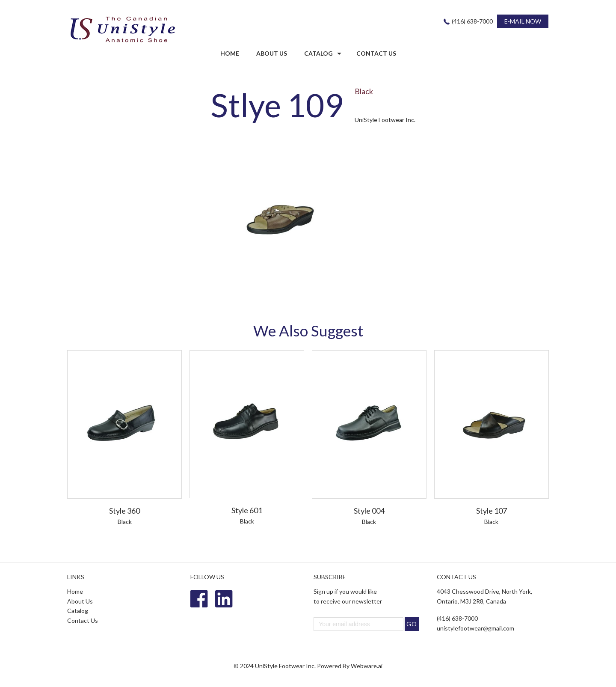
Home (75, 591)
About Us (80, 601)
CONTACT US (376, 53)
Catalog (318, 53)
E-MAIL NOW (523, 21)
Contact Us (83, 620)
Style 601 (247, 510)
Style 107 (492, 511)
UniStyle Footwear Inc (285, 666)
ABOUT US (272, 53)
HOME (230, 53)
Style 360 (124, 511)
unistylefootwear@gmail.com (475, 628)
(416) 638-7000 (472, 21)
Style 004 (369, 511)
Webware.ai (367, 666)
